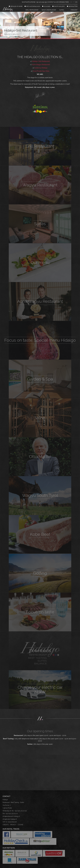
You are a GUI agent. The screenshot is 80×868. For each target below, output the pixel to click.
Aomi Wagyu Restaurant (41, 65)
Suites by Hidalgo (41, 68)
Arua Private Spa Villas (41, 71)
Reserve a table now (12, 34)
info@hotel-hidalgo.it (10, 819)
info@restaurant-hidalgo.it (11, 816)
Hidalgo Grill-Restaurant (41, 61)
